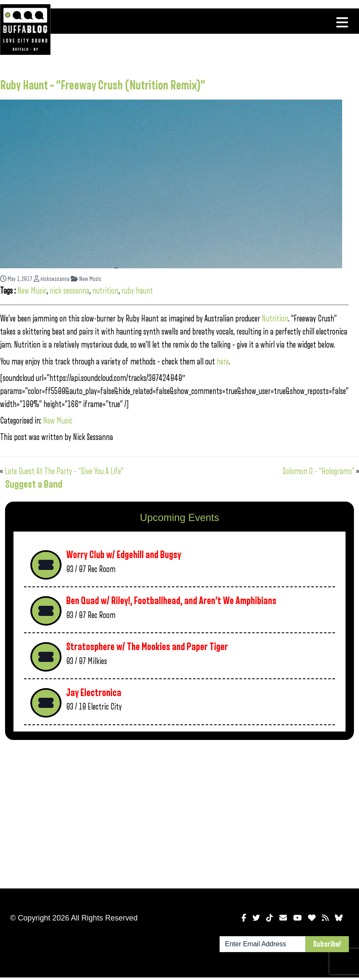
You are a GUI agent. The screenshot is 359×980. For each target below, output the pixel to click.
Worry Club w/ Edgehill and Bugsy (124, 555)
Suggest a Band (34, 484)
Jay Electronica (94, 693)
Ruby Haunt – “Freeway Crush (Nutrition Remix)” (103, 86)
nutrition (105, 291)
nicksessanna (52, 279)
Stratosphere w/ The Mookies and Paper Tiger (147, 647)
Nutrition (275, 319)
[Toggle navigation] (342, 22)
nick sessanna (70, 291)
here (223, 362)
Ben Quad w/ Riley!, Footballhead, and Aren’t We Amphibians (171, 601)
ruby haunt (137, 291)
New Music (86, 279)
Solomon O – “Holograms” (319, 471)
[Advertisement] (137, 813)
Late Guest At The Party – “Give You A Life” (64, 471)
